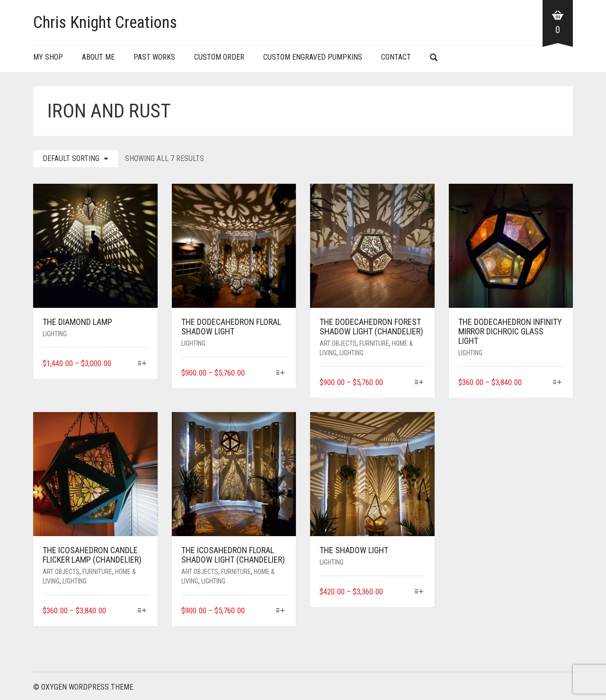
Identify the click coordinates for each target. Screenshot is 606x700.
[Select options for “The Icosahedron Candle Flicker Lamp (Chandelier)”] (142, 611)
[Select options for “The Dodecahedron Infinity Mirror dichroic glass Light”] (557, 383)
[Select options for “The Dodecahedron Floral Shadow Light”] (281, 373)
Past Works (154, 57)
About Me (98, 57)
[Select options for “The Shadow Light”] (419, 592)
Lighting (55, 334)
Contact (396, 57)
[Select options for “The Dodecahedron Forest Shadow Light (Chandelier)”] (419, 383)
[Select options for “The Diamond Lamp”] (142, 364)
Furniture (374, 343)
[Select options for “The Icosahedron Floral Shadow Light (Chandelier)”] (281, 611)
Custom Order (219, 57)
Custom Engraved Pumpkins (313, 57)
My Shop (48, 57)
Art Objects (338, 343)
